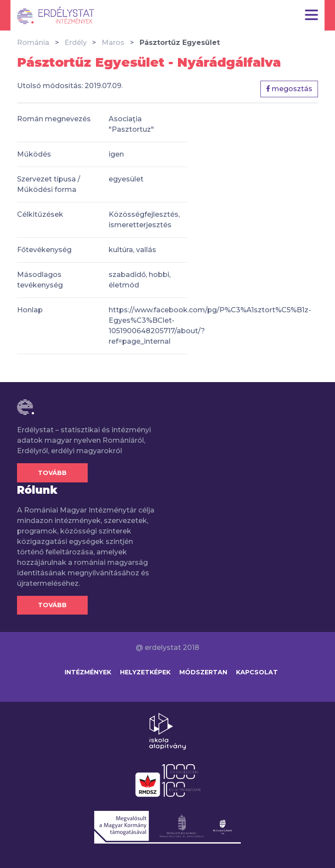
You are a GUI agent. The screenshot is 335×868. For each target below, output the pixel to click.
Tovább (52, 473)
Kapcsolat (257, 672)
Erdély (76, 43)
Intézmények (88, 672)
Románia (33, 43)
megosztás (289, 89)
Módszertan (203, 672)
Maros (113, 43)
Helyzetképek (145, 672)
